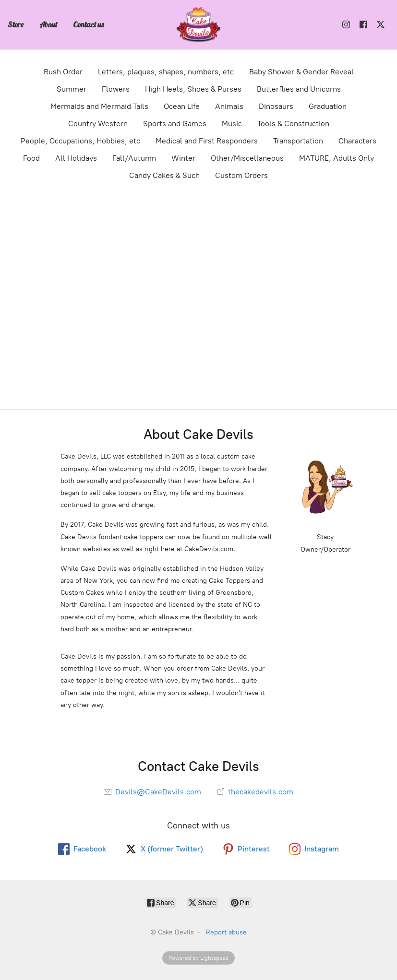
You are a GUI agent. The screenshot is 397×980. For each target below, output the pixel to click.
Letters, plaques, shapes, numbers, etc (166, 72)
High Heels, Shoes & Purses (193, 89)
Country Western (98, 124)
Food (31, 158)
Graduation (328, 106)
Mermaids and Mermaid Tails (99, 106)
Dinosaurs (276, 106)
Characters (357, 141)
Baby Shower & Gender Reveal (301, 72)
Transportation (298, 141)
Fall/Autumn (134, 158)
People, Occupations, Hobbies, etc (80, 141)
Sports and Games (175, 124)
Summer (72, 89)
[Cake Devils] (199, 25)
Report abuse (226, 932)
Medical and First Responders (207, 141)
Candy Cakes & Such (164, 175)
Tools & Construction (293, 124)
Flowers (116, 89)
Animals (229, 106)
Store (16, 24)
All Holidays (76, 158)
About (48, 24)
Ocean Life (182, 106)
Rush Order (63, 72)
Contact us (88, 24)
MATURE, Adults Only (337, 158)
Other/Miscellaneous (247, 158)
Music (232, 124)
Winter (183, 158)
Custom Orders (241, 175)
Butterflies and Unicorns (299, 89)
